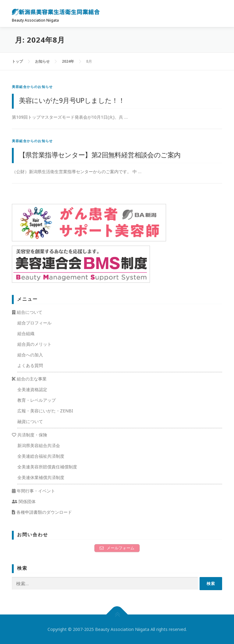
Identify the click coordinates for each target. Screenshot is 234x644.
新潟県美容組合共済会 (39, 445)
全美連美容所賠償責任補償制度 (47, 467)
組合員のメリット (34, 344)
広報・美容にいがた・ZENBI (45, 411)
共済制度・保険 (30, 435)
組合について (27, 312)
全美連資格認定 (32, 389)
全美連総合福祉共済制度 (41, 456)
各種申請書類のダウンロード (42, 512)
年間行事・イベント (34, 491)
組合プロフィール (34, 323)
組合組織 (26, 333)
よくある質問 (30, 365)
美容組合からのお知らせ (32, 87)
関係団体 (24, 501)
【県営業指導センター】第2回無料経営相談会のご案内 (100, 155)
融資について (30, 421)
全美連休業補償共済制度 (41, 477)
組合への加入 (30, 355)
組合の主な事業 (29, 379)
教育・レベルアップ (37, 400)
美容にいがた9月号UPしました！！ (72, 100)
